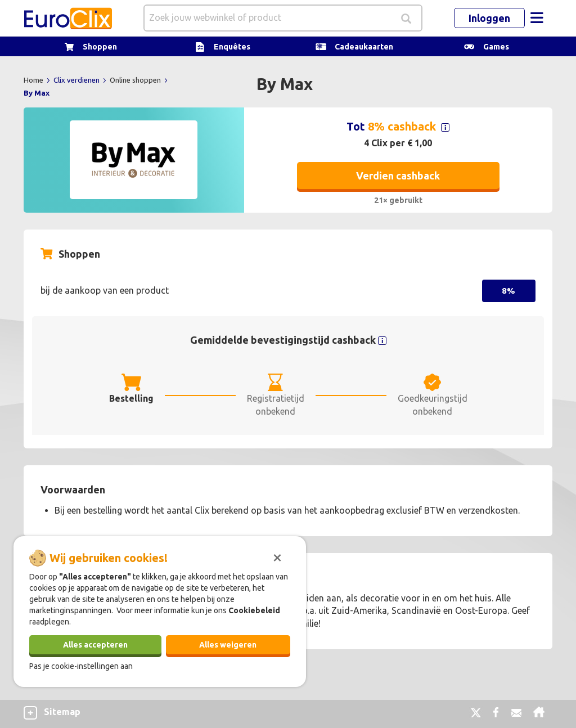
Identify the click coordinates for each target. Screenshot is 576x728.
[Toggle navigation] (537, 18)
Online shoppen (136, 80)
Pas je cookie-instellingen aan (81, 666)
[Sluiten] (277, 556)
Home (34, 80)
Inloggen (489, 18)
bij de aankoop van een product (105, 290)
